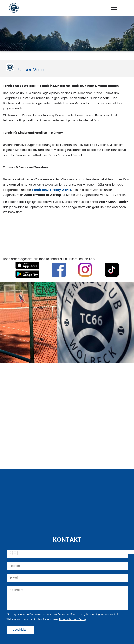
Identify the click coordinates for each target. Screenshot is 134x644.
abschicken (21, 630)
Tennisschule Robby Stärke (51, 190)
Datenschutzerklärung (73, 619)
